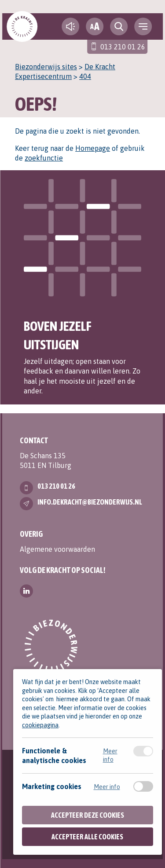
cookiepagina (40, 725)
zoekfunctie (44, 158)
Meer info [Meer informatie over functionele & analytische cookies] (110, 755)
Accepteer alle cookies (87, 837)
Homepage (93, 148)
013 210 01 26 (123, 47)
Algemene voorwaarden (57, 549)
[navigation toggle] (143, 26)
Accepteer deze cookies (88, 815)
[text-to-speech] (70, 26)
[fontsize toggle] (95, 26)
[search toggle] (119, 26)
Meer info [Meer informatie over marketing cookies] (107, 787)
